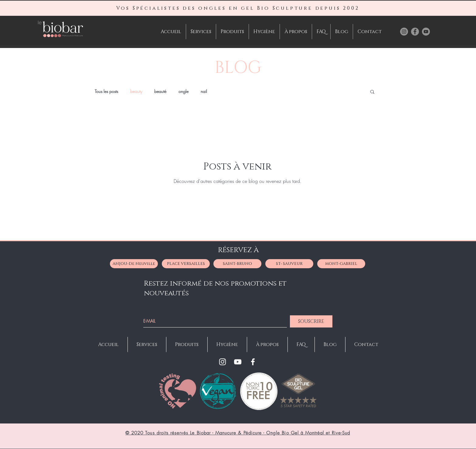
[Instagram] (223, 362)
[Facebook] (253, 362)
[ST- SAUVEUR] (289, 264)
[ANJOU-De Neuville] (134, 264)
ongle (184, 91)
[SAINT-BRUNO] (237, 264)
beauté (160, 91)
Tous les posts (106, 91)
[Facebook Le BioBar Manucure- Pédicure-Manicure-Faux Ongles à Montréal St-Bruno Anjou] (415, 32)
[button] (372, 92)
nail (204, 91)
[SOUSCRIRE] (311, 321)
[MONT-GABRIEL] (341, 264)
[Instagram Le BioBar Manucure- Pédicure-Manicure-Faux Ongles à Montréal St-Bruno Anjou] (404, 32)
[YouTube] (238, 362)
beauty (136, 91)
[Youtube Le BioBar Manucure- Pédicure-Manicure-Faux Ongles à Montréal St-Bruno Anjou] (426, 32)
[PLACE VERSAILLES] (186, 264)
